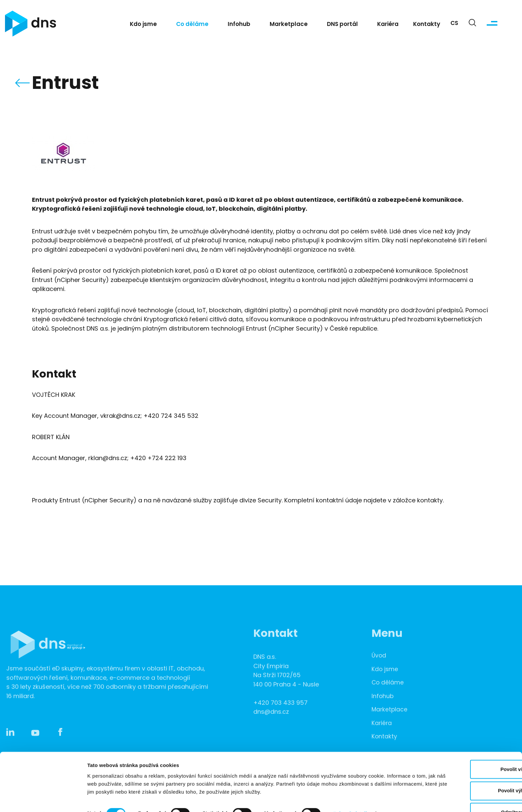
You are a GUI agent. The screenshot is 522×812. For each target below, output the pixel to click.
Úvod (379, 667)
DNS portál (342, 25)
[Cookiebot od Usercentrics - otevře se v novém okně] (43, 799)
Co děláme (192, 25)
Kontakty (427, 25)
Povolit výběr (466, 773)
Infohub (239, 25)
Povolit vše (466, 751)
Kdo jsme (143, 25)
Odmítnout (466, 794)
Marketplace (289, 25)
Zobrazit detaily (352, 795)
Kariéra (388, 25)
